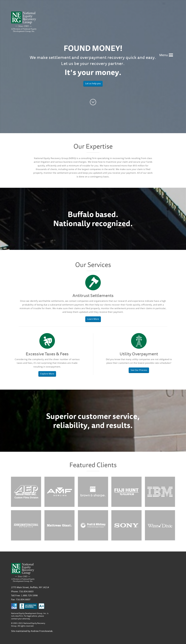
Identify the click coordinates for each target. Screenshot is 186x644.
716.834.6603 (26, 591)
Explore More (47, 374)
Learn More (93, 319)
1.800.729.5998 (29, 595)
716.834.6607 (23, 599)
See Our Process (139, 370)
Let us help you (93, 83)
